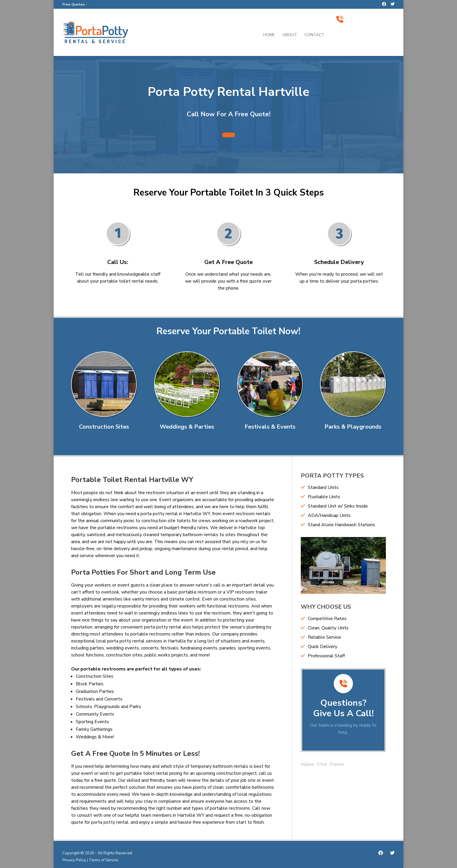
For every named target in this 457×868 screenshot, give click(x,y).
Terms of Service (103, 860)
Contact (314, 35)
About (290, 35)
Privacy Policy (74, 860)
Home (269, 35)
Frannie (337, 764)
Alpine (307, 764)
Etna (322, 764)
